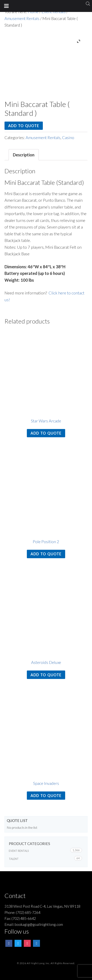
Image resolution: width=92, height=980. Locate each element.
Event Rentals (19, 851)
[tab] (24, 155)
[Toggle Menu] (6, 6)
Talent (14, 859)
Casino (68, 137)
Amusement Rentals (22, 18)
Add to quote (24, 126)
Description (24, 155)
